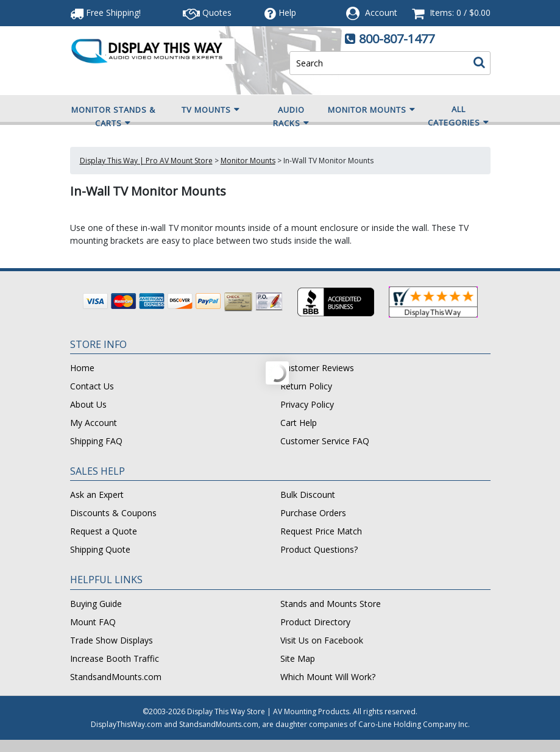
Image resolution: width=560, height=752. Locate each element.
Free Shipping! (105, 12)
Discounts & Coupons (113, 513)
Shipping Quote (100, 549)
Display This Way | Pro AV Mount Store (146, 161)
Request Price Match (321, 531)
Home (82, 368)
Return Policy (306, 386)
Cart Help (299, 423)
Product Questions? (319, 549)
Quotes (207, 12)
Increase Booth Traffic (115, 658)
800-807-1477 (397, 39)
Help (280, 12)
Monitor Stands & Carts (113, 117)
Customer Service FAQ (325, 441)
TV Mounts (211, 110)
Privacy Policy (307, 404)
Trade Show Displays (112, 640)
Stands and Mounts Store (331, 604)
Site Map (298, 658)
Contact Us (92, 386)
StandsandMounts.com (116, 677)
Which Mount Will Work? (328, 677)
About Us (88, 404)
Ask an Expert (97, 495)
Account (381, 12)
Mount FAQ (93, 622)
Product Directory (315, 622)
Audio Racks (291, 117)
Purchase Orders (313, 513)
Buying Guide (96, 604)
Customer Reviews (317, 368)
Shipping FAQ (96, 441)
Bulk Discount (308, 495)
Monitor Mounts (372, 110)
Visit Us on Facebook (322, 640)
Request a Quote (104, 531)
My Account (94, 423)
